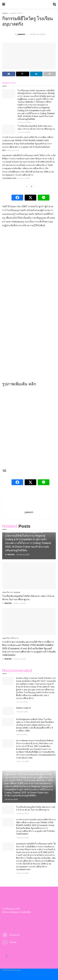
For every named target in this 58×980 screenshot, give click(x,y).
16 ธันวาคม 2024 (22, 761)
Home (5, 13)
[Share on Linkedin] (36, 74)
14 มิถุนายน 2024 (37, 34)
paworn (21, 34)
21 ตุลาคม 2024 (22, 712)
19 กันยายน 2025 (24, 132)
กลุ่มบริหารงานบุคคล (11, 592)
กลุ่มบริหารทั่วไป (16, 13)
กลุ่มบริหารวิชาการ (10, 638)
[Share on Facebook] (9, 74)
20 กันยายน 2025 (24, 122)
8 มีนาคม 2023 (22, 735)
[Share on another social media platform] (50, 74)
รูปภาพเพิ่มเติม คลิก (19, 384)
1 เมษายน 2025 (22, 702)
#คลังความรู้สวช (23, 708)
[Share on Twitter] (23, 74)
